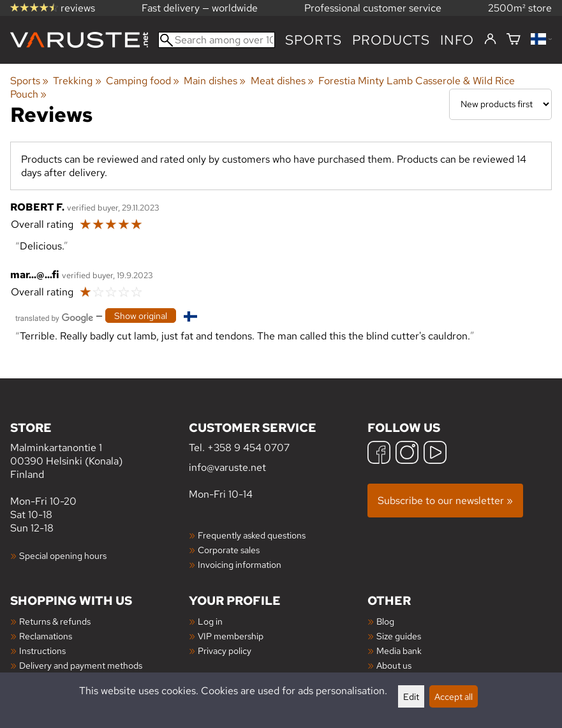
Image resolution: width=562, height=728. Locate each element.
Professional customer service (373, 8)
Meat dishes (282, 81)
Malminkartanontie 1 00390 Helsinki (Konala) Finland (100, 450)
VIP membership (231, 636)
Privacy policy (225, 650)
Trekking (77, 81)
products (391, 40)
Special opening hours (63, 555)
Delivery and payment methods (81, 665)
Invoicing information (240, 564)
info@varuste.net (227, 467)
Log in (210, 621)
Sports (314, 40)
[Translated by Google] (54, 317)
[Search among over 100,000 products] (217, 40)
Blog (385, 621)
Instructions (42, 650)
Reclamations (46, 636)
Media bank (399, 650)
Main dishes (215, 81)
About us (394, 665)
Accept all (454, 696)
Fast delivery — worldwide (200, 8)
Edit (411, 696)
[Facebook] (379, 454)
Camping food (143, 81)
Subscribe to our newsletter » (445, 501)
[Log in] (490, 40)
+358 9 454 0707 (248, 448)
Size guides (399, 636)
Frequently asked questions (252, 535)
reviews (53, 8)
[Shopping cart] (514, 40)
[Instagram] (407, 454)
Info (457, 40)
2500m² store (520, 8)
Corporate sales (229, 550)
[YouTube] (435, 454)
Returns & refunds (55, 621)
